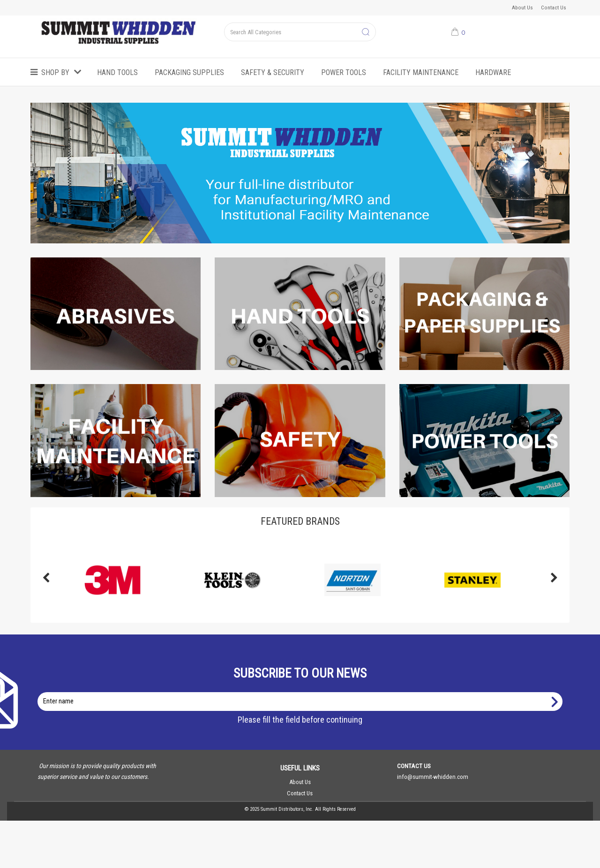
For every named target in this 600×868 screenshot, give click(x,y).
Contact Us (554, 8)
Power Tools (344, 72)
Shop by (55, 72)
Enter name (303, 692)
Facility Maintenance (421, 72)
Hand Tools (117, 72)
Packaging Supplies (189, 72)
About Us (522, 8)
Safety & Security (273, 72)
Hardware (493, 72)
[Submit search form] (366, 32)
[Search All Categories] (300, 32)
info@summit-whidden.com (433, 777)
